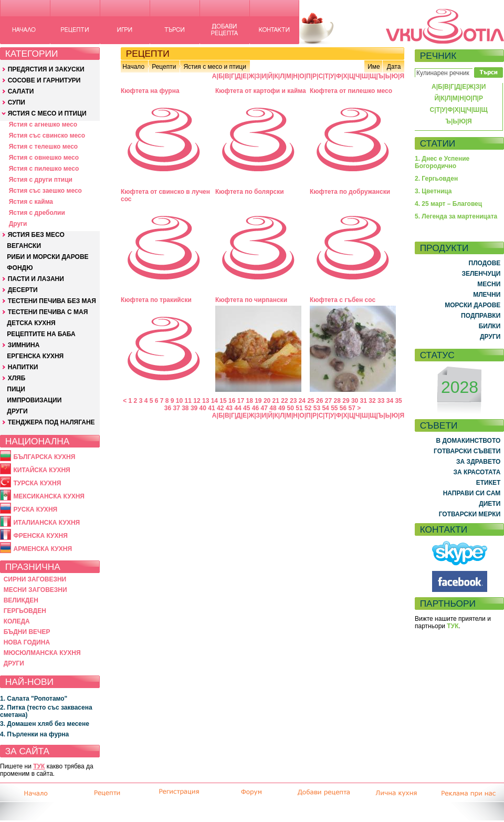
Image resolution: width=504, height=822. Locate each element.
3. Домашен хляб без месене (45, 724)
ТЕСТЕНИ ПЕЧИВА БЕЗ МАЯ (52, 301)
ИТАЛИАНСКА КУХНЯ (46, 523)
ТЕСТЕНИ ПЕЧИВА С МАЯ (48, 312)
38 (185, 408)
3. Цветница (433, 191)
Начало (133, 67)
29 (346, 401)
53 (317, 408)
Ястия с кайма (31, 202)
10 (179, 401)
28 (337, 401)
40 (203, 408)
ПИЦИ (16, 389)
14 (214, 401)
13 (206, 401)
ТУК (39, 766)
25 (311, 401)
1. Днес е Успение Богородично (442, 162)
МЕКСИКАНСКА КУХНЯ (49, 496)
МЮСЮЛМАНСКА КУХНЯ (42, 653)
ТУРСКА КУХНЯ (37, 483)
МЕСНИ (489, 284)
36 (168, 408)
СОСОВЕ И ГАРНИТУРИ (44, 80)
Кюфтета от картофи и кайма (261, 91)
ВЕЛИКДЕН (21, 600)
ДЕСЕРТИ (23, 290)
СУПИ (17, 102)
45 (246, 408)
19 (258, 401)
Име (374, 67)
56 (343, 408)
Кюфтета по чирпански (251, 300)
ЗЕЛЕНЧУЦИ (481, 274)
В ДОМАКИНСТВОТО (468, 441)
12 (197, 401)
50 (291, 408)
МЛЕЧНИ (487, 295)
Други (18, 224)
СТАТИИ (438, 143)
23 (293, 401)
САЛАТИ (21, 91)
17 (241, 401)
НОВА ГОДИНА (27, 642)
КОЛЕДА (17, 621)
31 (364, 401)
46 (255, 408)
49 (282, 408)
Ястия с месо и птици (214, 67)
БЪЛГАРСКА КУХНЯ (44, 457)
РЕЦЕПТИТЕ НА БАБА (41, 334)
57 (352, 408)
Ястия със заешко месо (45, 191)
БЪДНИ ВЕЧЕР (27, 632)
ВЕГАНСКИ (24, 246)
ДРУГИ (17, 411)
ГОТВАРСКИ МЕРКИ (470, 514)
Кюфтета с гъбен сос (343, 300)
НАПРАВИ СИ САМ (472, 493)
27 (328, 401)
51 (299, 408)
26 (319, 401)
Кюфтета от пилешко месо (351, 91)
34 (390, 401)
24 (302, 401)
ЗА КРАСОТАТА (477, 472)
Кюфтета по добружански (350, 192)
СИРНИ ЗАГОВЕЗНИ (35, 579)
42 (220, 408)
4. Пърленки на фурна (34, 734)
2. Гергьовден (436, 179)
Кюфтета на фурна (150, 91)
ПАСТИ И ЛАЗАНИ (36, 279)
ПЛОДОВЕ (485, 263)
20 (267, 401)
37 (176, 408)
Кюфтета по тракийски (156, 300)
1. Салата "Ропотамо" (34, 699)
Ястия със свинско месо (47, 136)
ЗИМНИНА (24, 345)
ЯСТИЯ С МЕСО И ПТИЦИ (47, 113)
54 (325, 408)
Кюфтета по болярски (250, 192)
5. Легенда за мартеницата (456, 216)
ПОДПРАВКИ (481, 316)
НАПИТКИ (23, 367)
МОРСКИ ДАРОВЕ (472, 305)
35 (398, 401)
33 (381, 401)
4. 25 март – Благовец (448, 204)
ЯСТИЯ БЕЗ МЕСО (36, 235)
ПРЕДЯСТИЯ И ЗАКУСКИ (46, 69)
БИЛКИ (490, 326)
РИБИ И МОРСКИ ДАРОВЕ (48, 257)
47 (264, 408)
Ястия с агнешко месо (43, 124)
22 (284, 401)
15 (223, 401)
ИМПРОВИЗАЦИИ (34, 400)
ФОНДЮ (20, 268)
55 (334, 408)
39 (194, 408)
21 (276, 401)
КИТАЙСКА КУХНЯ (41, 470)
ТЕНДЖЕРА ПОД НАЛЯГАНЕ (51, 422)
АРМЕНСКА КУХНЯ (43, 549)
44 (238, 408)
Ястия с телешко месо (44, 147)
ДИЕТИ (490, 504)
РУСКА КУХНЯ (35, 509)
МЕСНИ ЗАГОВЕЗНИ (35, 590)
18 (249, 401)
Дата (394, 67)
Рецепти (164, 67)
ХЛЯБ (17, 378)
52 (308, 408)
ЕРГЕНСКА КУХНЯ (35, 356)
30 (355, 401)
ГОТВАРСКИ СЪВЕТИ (467, 451)
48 (273, 408)
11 (188, 401)
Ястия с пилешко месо (44, 169)
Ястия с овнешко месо (44, 158)
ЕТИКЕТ (489, 483)
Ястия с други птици (41, 180)
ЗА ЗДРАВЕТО (478, 462)
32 (372, 401)
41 (211, 408)
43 (229, 408)
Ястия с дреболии (37, 213)
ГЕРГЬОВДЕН (25, 611)
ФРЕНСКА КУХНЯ (40, 536)
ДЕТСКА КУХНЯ (31, 323)
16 (232, 401)
